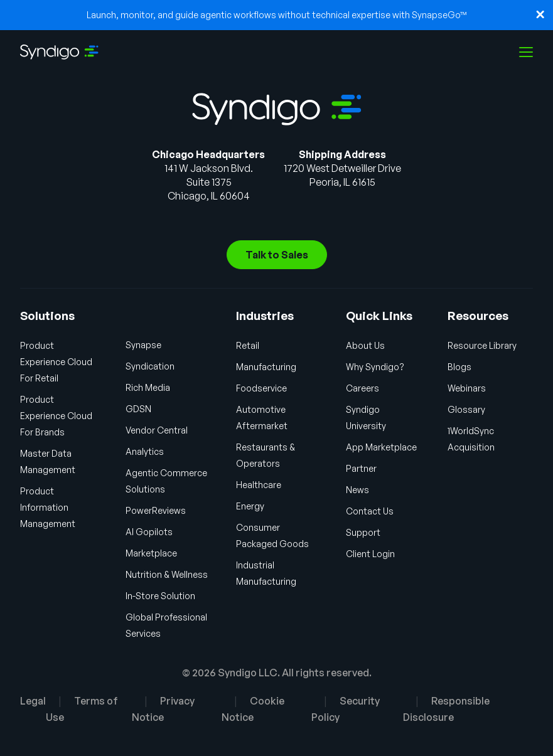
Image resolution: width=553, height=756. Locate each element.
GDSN (138, 409)
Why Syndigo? (375, 367)
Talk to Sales (277, 255)
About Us (365, 345)
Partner (361, 468)
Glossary (466, 409)
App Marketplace (381, 447)
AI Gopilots (149, 532)
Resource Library (482, 345)
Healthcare (259, 485)
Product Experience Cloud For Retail (56, 362)
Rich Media (148, 387)
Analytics (145, 451)
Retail (248, 345)
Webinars (467, 388)
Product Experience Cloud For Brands (56, 416)
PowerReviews (156, 510)
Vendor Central (157, 430)
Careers (362, 388)
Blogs (459, 367)
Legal (33, 701)
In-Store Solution (160, 596)
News (357, 490)
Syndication (150, 366)
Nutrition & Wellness (167, 574)
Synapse (143, 345)
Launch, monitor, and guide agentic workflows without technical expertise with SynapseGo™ (277, 15)
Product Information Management (48, 507)
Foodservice (261, 388)
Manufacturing (266, 367)
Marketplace (151, 553)
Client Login (370, 554)
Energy (250, 506)
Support (363, 532)
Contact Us (370, 511)
